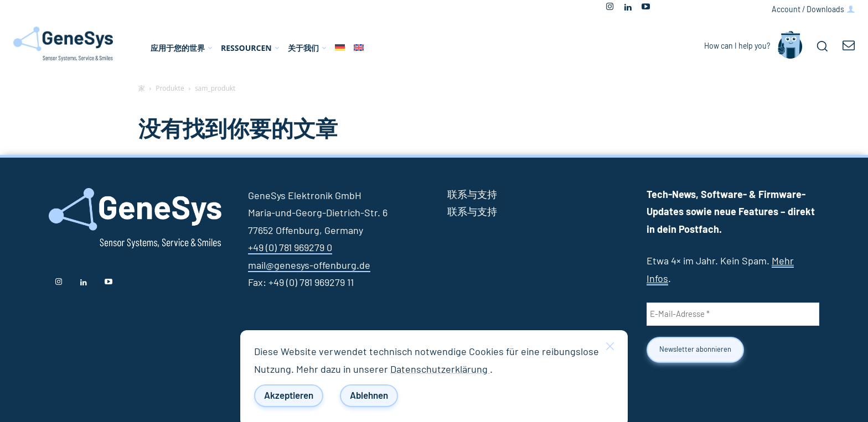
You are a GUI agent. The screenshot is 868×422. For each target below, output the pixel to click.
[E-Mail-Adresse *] (733, 314)
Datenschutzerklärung (440, 370)
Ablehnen (369, 396)
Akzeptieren (289, 396)
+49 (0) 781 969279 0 (290, 248)
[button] (822, 46)
